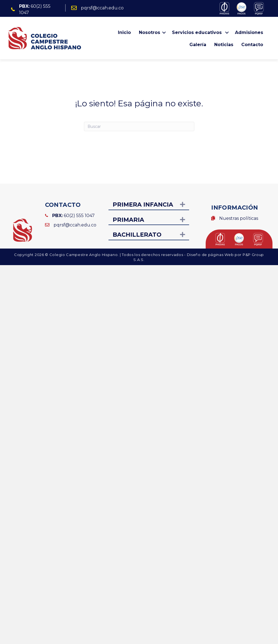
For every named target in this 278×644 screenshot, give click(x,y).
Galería (198, 45)
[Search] (139, 126)
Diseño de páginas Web (211, 255)
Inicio (124, 32)
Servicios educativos (198, 32)
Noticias (224, 45)
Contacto (252, 45)
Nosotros (149, 32)
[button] (164, 33)
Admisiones (249, 32)
